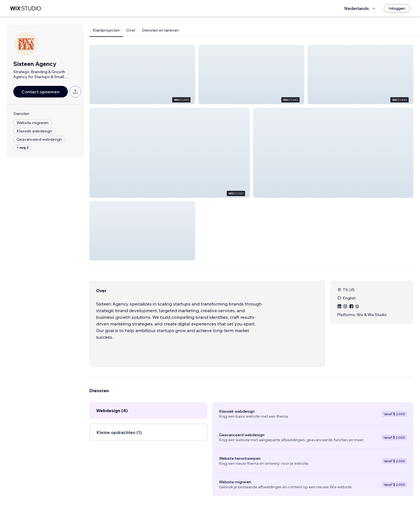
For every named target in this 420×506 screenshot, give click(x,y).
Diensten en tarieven (160, 30)
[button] (142, 75)
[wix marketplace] (25, 8)
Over (131, 30)
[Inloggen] (397, 8)
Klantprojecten (106, 30)
